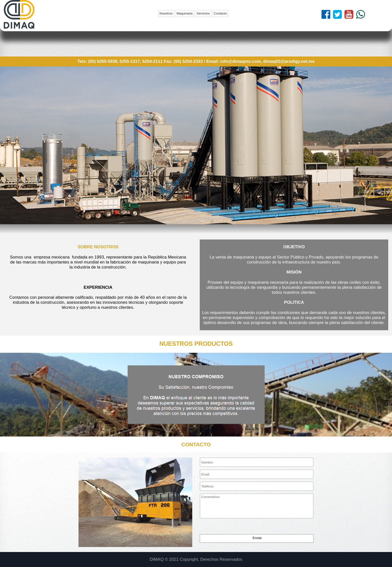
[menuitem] (166, 13)
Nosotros (166, 13)
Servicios (203, 13)
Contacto (220, 13)
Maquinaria (184, 13)
